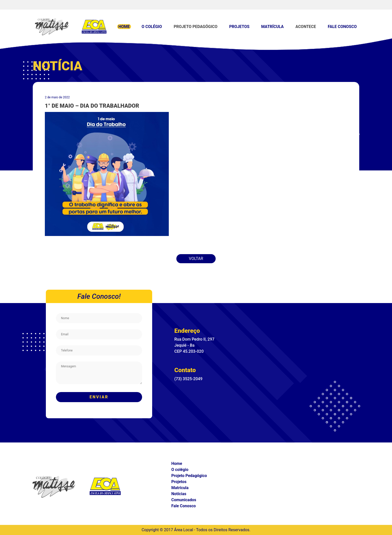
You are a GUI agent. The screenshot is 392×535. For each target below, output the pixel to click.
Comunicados (184, 500)
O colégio (152, 27)
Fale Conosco (342, 27)
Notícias (179, 494)
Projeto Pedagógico (196, 27)
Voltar (196, 259)
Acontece (306, 27)
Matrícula (272, 27)
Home (124, 27)
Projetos (239, 27)
